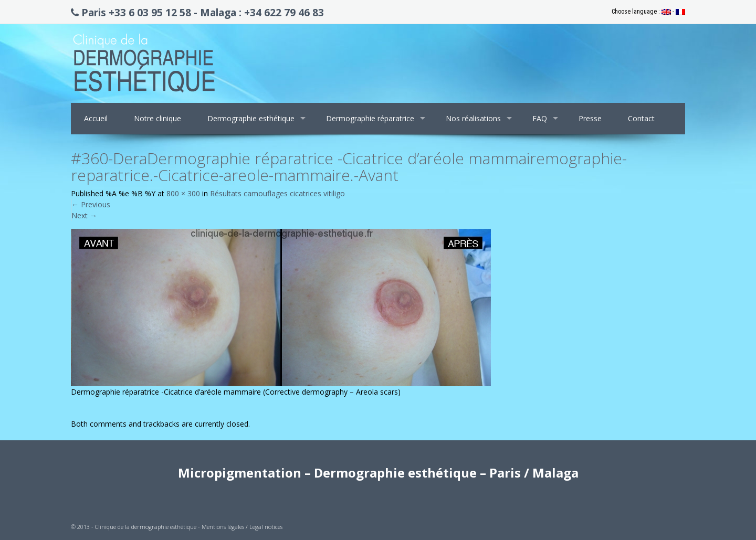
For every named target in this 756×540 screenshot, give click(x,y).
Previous (91, 204)
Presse (590, 118)
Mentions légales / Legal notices (242, 527)
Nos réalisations (473, 118)
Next (84, 215)
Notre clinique (157, 118)
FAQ (540, 118)
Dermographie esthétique (251, 118)
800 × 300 (183, 193)
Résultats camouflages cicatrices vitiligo (277, 193)
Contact (641, 118)
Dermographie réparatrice (370, 118)
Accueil (96, 118)
